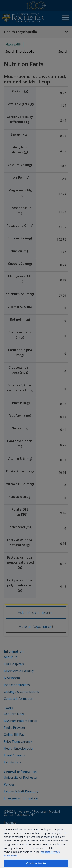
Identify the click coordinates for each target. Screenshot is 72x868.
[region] (36, 846)
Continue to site (36, 863)
